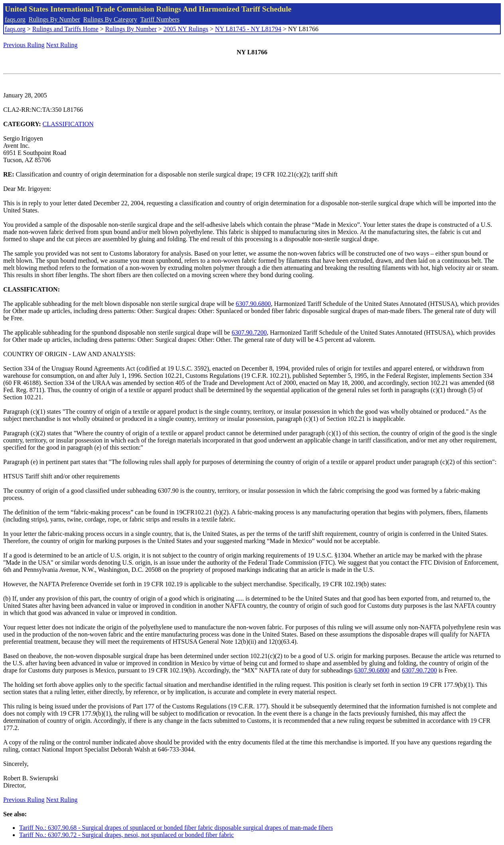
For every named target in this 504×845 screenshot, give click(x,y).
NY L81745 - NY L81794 (248, 29)
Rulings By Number (54, 19)
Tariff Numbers (160, 19)
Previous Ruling (24, 45)
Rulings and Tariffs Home (65, 29)
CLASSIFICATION (68, 124)
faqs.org (15, 19)
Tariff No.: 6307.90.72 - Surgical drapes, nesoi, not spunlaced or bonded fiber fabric (126, 835)
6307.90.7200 (249, 332)
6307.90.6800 (253, 304)
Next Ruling (62, 45)
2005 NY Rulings (186, 29)
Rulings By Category (110, 19)
